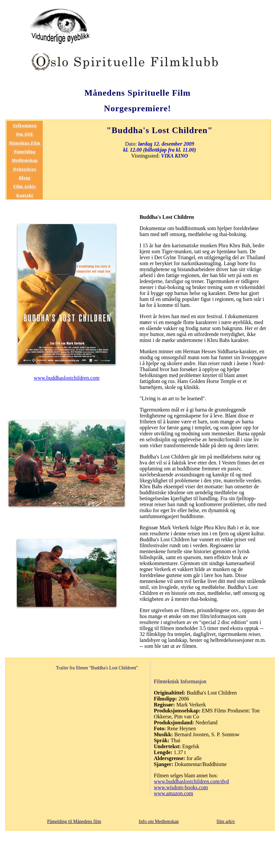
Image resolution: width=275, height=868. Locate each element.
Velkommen (25, 125)
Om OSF (25, 134)
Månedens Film (25, 143)
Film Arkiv (25, 186)
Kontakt (25, 195)
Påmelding (25, 152)
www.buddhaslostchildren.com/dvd (191, 781)
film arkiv (226, 821)
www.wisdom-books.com (181, 787)
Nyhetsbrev (25, 169)
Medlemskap (25, 160)
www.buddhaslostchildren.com (67, 378)
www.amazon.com (173, 793)
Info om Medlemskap (159, 821)
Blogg (25, 178)
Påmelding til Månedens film (74, 821)
